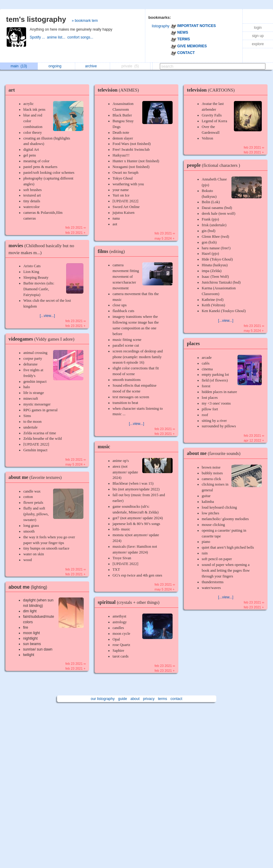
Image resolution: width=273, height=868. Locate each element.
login (258, 28)
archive (93, 66)
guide (122, 699)
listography (161, 26)
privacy (149, 699)
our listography (103, 699)
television (120, 90)
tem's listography (36, 19)
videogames (43, 339)
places (193, 343)
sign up (258, 36)
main (19, 66)
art (12, 90)
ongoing (57, 66)
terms (163, 699)
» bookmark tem (85, 21)
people (215, 165)
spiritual (130, 602)
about (135, 699)
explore (258, 44)
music (104, 447)
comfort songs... (81, 37)
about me (37, 477)
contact (176, 699)
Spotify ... (38, 37)
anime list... (57, 37)
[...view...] (47, 316)
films (113, 251)
